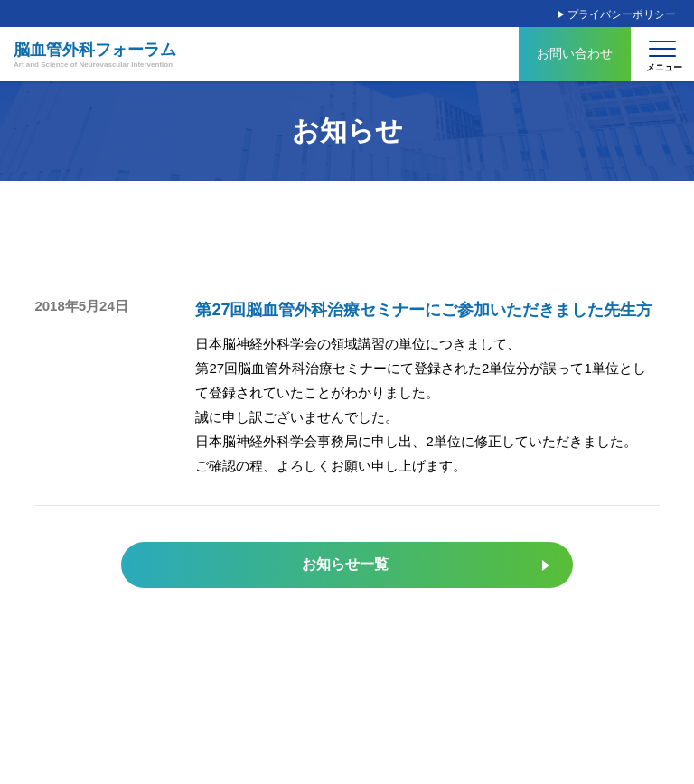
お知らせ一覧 (345, 564)
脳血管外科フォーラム (95, 56)
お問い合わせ (575, 53)
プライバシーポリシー (622, 14)
